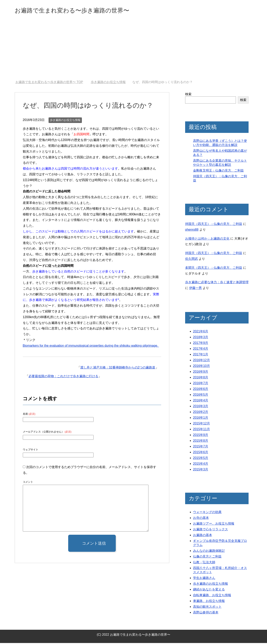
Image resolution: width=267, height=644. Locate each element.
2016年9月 (201, 373)
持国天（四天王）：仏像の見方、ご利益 (214, 225)
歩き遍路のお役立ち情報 (65, 121)
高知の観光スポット (207, 608)
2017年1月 (201, 355)
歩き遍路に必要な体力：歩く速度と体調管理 (217, 283)
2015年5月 (201, 459)
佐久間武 (191, 260)
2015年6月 (201, 453)
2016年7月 (201, 384)
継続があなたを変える (209, 590)
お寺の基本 (201, 519)
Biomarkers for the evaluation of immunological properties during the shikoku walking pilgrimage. (91, 347)
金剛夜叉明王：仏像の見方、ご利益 (218, 171)
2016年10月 (201, 367)
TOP (49, 83)
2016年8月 (201, 378)
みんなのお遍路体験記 (209, 552)
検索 (188, 95)
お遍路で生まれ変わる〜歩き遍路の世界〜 (83, 11)
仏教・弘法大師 (204, 563)
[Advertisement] (134, 51)
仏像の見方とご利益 (207, 557)
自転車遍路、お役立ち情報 (212, 596)
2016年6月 (201, 390)
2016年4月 (201, 401)
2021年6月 (201, 332)
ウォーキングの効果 (207, 513)
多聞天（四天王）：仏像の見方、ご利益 (214, 269)
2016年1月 (201, 419)
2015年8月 (201, 442)
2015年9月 (201, 436)
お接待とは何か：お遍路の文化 (207, 239)
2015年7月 (201, 447)
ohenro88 (192, 231)
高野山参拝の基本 (206, 613)
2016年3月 (201, 407)
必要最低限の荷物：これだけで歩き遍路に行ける (63, 377)
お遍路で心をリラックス (211, 530)
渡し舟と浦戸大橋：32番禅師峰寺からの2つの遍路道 (118, 368)
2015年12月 (201, 424)
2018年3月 (201, 338)
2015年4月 (201, 465)
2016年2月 (201, 413)
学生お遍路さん (204, 579)
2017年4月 (201, 350)
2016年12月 (201, 361)
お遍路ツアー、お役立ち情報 (214, 525)
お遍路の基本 (203, 536)
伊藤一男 (195, 289)
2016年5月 (201, 396)
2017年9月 (201, 344)
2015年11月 (201, 430)
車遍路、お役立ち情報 (209, 602)
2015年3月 (201, 470)
